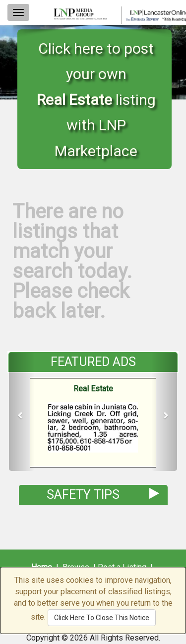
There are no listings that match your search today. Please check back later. (72, 261)
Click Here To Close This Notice (102, 618)
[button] (22, 412)
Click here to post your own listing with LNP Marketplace (96, 100)
